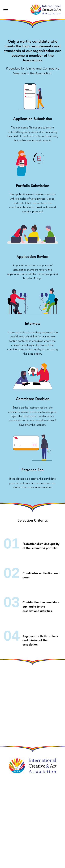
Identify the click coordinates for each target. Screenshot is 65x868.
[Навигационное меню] (6, 10)
